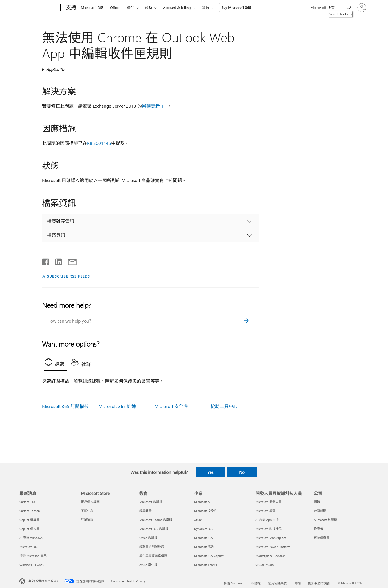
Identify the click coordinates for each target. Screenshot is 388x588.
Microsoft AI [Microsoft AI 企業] (202, 502)
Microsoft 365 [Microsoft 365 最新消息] (29, 547)
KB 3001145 (99, 143)
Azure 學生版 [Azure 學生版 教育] (148, 565)
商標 (297, 583)
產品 (131, 7)
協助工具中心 (224, 406)
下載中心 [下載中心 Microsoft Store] (87, 511)
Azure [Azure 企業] (198, 520)
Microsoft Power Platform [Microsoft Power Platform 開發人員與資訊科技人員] (273, 547)
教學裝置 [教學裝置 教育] (145, 511)
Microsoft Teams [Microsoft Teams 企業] (205, 565)
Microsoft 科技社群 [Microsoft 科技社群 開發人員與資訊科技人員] (269, 529)
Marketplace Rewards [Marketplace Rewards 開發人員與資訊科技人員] (270, 556)
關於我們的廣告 (319, 583)
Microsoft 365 (92, 7)
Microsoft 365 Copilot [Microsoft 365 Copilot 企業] (209, 556)
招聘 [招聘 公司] (317, 502)
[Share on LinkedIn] (56, 261)
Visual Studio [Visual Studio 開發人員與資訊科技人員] (264, 565)
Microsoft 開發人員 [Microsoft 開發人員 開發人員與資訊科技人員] (269, 502)
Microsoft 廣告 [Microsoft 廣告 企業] (204, 547)
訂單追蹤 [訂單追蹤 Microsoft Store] (87, 520)
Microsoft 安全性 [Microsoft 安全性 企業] (206, 511)
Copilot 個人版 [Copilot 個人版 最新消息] (29, 529)
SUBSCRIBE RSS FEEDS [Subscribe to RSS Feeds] (69, 276)
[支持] (70, 8)
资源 (205, 7)
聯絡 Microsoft (234, 583)
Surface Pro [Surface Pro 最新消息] (27, 502)
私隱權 (256, 583)
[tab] (56, 363)
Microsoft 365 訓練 (117, 406)
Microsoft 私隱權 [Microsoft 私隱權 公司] (325, 520)
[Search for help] (348, 7)
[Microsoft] (39, 8)
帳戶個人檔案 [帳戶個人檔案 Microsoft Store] (90, 502)
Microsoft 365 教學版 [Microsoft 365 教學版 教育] (154, 529)
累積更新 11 (154, 106)
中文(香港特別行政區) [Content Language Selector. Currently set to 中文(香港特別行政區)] (43, 581)
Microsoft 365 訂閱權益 (65, 406)
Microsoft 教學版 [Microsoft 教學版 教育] (151, 502)
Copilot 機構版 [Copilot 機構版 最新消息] (29, 520)
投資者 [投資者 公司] (318, 529)
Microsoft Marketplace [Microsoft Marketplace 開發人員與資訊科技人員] (271, 538)
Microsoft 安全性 (171, 406)
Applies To (55, 69)
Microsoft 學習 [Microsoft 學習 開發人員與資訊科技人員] (265, 511)
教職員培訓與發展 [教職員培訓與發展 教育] (152, 547)
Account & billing (177, 7)
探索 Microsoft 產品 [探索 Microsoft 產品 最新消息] (33, 556)
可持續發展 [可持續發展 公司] (322, 538)
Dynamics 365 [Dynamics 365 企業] (204, 529)
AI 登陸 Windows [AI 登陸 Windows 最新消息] (31, 538)
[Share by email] (70, 261)
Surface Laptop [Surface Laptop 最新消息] (30, 511)
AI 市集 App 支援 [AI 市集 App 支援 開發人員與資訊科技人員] (267, 520)
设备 (149, 7)
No (242, 472)
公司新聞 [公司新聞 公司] (320, 511)
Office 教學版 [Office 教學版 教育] (148, 538)
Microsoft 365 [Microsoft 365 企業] (203, 538)
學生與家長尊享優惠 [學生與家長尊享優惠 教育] (153, 556)
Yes (210, 472)
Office (115, 7)
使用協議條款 (277, 583)
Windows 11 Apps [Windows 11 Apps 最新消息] (32, 565)
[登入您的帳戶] (362, 8)
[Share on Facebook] (46, 261)
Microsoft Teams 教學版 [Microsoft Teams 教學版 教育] (156, 520)
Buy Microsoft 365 (236, 7)
